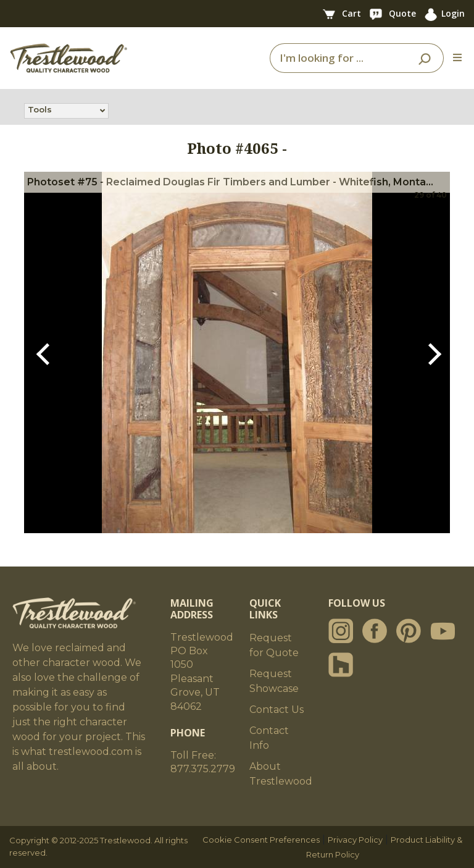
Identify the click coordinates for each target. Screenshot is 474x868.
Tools (40, 111)
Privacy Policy (355, 840)
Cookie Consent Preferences (261, 840)
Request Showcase (274, 681)
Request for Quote (274, 645)
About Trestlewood (281, 774)
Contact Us (276, 710)
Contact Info (269, 738)
